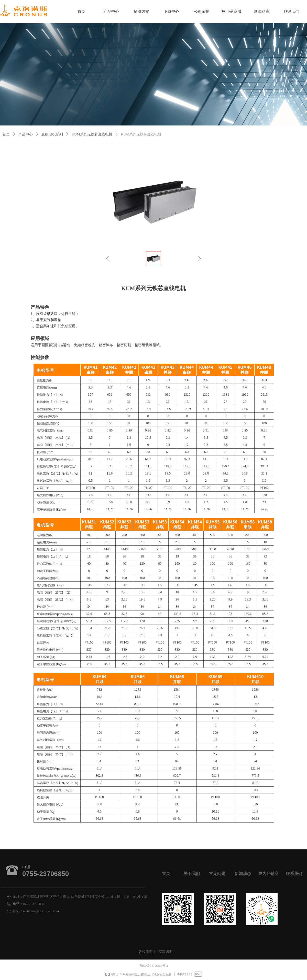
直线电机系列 (52, 134)
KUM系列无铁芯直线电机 (92, 134)
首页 (6, 134)
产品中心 (26, 134)
